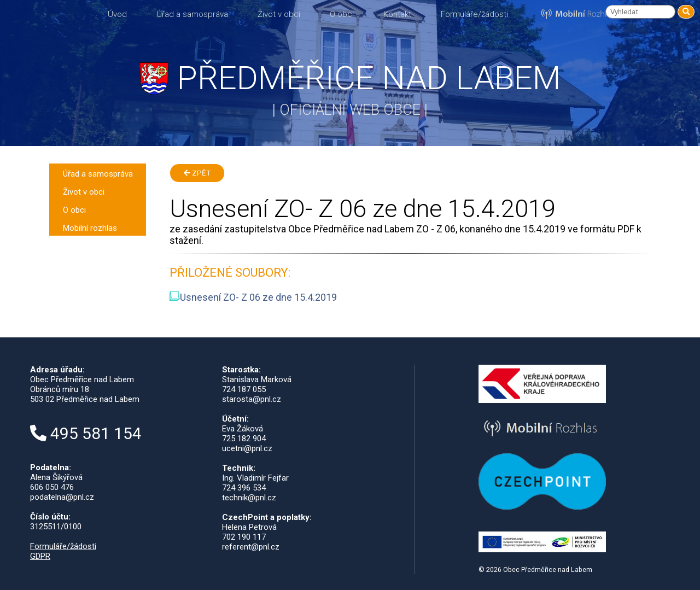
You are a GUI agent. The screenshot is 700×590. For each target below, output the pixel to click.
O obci (342, 14)
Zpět (197, 173)
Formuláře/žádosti (474, 14)
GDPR (40, 556)
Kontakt (397, 14)
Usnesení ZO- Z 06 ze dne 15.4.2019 (253, 297)
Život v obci (279, 14)
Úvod (117, 14)
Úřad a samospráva (192, 14)
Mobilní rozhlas (90, 228)
